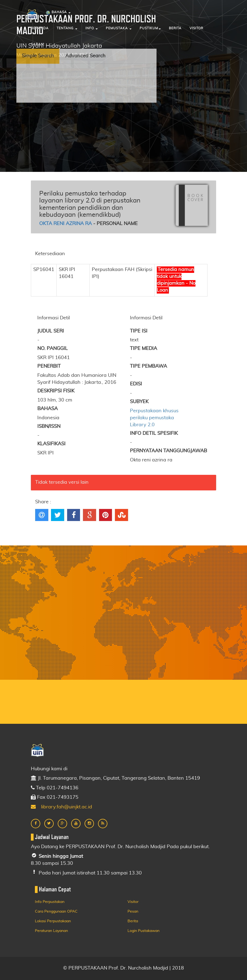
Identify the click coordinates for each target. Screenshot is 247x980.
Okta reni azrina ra (66, 224)
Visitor (196, 28)
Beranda (40, 28)
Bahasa (58, 13)
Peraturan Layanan (51, 931)
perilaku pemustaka (152, 418)
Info (92, 28)
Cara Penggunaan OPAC (56, 912)
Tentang (67, 28)
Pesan (133, 912)
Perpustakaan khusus (154, 411)
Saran (37, 44)
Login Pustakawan (144, 931)
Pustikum (150, 28)
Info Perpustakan (50, 902)
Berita (175, 28)
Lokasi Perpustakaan (53, 921)
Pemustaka (119, 28)
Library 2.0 (142, 425)
